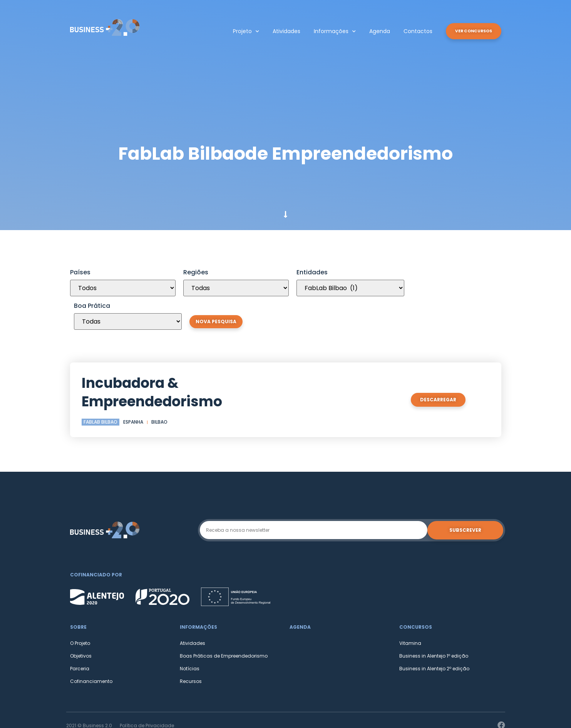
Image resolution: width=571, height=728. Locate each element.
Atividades (280, 31)
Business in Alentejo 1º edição (434, 622)
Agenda (373, 31)
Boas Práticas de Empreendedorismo (224, 622)
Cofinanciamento (91, 648)
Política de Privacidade (147, 692)
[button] (471, 31)
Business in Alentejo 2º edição (434, 635)
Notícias (190, 635)
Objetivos (81, 622)
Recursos (191, 648)
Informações (329, 32)
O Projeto (80, 610)
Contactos (412, 31)
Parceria (80, 635)
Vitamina (410, 610)
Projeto (240, 32)
